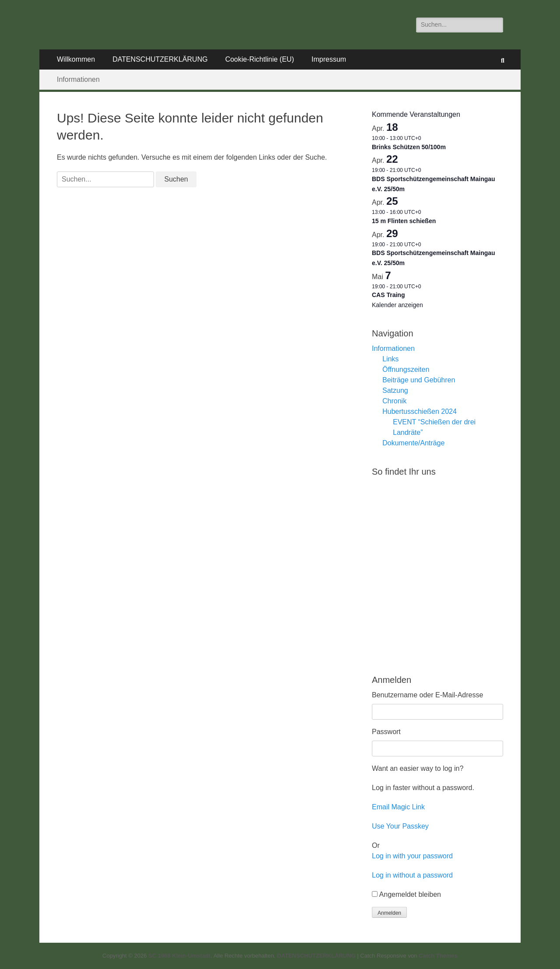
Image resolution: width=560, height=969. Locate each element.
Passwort (386, 732)
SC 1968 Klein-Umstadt (179, 956)
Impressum (329, 59)
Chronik (394, 401)
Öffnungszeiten (406, 369)
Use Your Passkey (400, 826)
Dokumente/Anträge (413, 443)
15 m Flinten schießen (404, 221)
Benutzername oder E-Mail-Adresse (427, 695)
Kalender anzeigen (397, 305)
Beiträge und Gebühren (419, 380)
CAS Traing (388, 295)
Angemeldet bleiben (410, 894)
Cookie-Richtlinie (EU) (260, 59)
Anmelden (389, 913)
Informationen (78, 79)
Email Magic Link (398, 807)
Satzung (395, 390)
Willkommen (76, 59)
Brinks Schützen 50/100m (409, 147)
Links (390, 359)
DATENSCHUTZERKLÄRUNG (160, 59)
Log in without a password (412, 875)
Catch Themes (438, 956)
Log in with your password (412, 856)
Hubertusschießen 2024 (420, 411)
